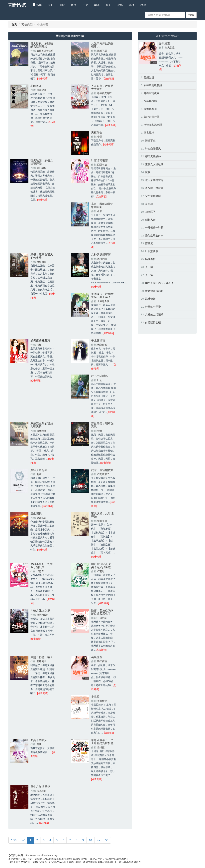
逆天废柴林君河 (40, 341)
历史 (85, 5)
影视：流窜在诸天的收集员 (42, 256)
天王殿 (149, 267)
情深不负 (150, 141)
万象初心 (41, 262)
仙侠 (62, 5)
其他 (132, 5)
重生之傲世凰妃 (40, 787)
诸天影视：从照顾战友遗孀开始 (42, 45)
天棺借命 (97, 133)
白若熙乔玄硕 (153, 322)
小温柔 (95, 697)
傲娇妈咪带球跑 (154, 291)
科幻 (109, 5)
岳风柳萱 (97, 657)
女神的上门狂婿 (154, 314)
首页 (14, 24)
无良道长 (102, 345)
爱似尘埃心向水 (154, 236)
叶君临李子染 (153, 307)
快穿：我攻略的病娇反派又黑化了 (102, 612)
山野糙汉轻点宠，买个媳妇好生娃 (102, 566)
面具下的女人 (39, 740)
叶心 (100, 380)
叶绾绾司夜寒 (99, 160)
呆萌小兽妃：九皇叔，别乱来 (42, 566)
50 (107, 840)
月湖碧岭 (41, 90)
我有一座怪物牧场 (102, 470)
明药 (39, 474)
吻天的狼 (102, 661)
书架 (37, 5)
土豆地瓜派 (103, 301)
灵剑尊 (149, 204)
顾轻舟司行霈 (39, 470)
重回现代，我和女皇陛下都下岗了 (102, 295)
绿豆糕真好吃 (105, 93)
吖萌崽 (101, 571)
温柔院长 (36, 513)
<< (23, 840)
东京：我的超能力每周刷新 (102, 205)
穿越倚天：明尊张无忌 (102, 425)
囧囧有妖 (102, 165)
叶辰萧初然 (152, 251)
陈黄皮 (149, 243)
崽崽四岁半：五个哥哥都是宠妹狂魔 (102, 742)
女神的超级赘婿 (101, 254)
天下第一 (150, 275)
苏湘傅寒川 (150, 109)
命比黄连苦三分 (45, 51)
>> (98, 840)
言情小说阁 (17, 5)
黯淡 (39, 744)
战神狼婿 (150, 299)
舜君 (100, 431)
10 (90, 840)
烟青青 (40, 571)
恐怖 (120, 5)
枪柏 (100, 211)
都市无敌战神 (153, 156)
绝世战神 (149, 133)
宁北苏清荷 (98, 341)
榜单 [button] (145, 5)
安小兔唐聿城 (153, 196)
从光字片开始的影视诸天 (102, 45)
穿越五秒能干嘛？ (42, 657)
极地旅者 (41, 431)
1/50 (14, 840)
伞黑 (100, 137)
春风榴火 (102, 701)
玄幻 (50, 5)
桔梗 (39, 345)
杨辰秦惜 (150, 259)
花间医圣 (36, 86)
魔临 (148, 172)
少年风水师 (150, 101)
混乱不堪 (102, 51)
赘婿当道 (149, 77)
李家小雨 (102, 521)
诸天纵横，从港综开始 (102, 515)
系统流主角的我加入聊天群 (42, 425)
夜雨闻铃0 (42, 615)
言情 (74, 5)
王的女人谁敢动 (154, 164)
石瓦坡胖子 (103, 474)
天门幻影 (41, 168)
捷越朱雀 (41, 518)
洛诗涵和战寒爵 (153, 125)
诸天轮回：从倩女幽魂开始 (42, 162)
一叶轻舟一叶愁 (154, 228)
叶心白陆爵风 (99, 376)
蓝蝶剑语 (41, 661)
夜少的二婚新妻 (154, 188)
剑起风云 (150, 220)
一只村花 (102, 618)
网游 (97, 5)
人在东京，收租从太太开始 (102, 87)
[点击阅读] (43, 79)
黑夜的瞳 (102, 259)
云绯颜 (101, 747)
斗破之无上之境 (40, 611)
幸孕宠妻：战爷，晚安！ (159, 283)
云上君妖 (41, 791)
